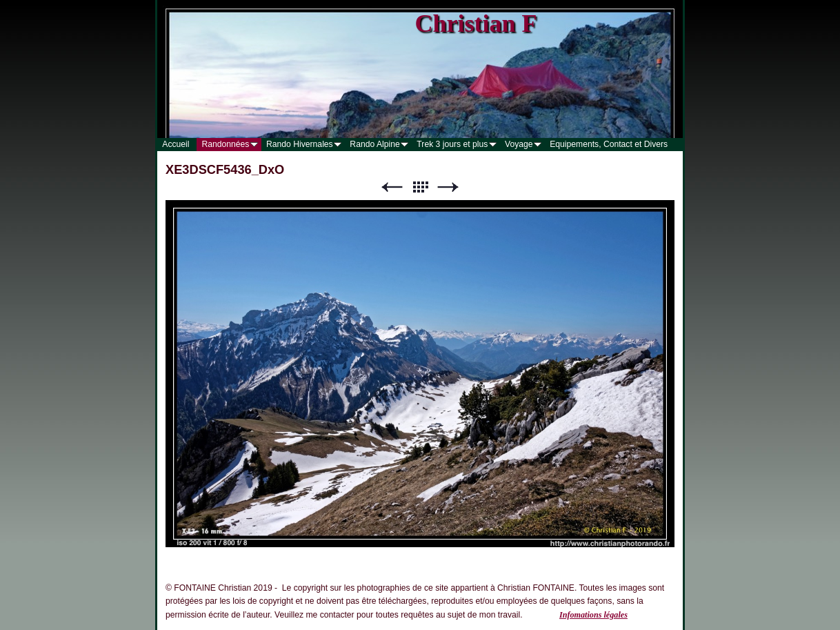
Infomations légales (593, 615)
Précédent (392, 187)
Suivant (448, 187)
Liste (420, 187)
